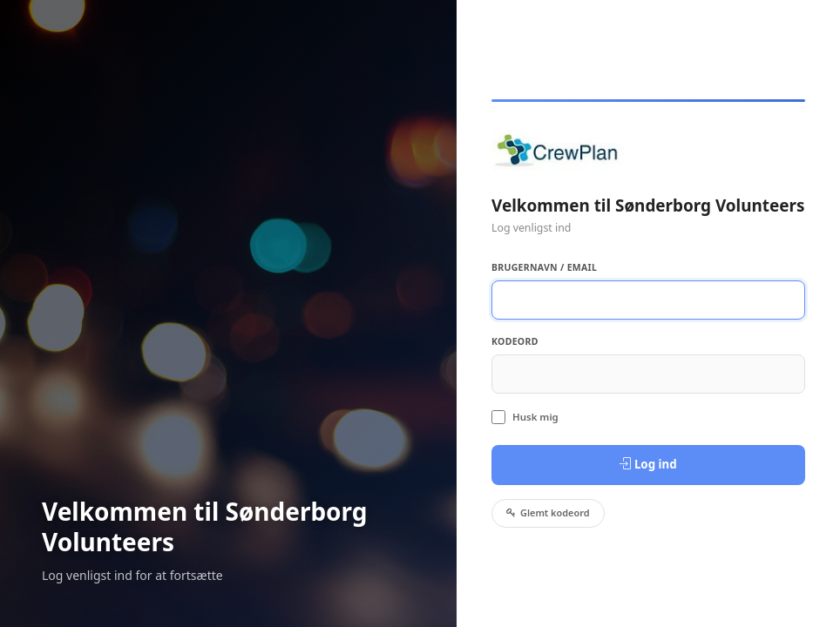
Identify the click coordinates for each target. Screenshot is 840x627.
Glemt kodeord (548, 512)
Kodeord (515, 341)
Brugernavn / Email (544, 267)
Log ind (648, 464)
